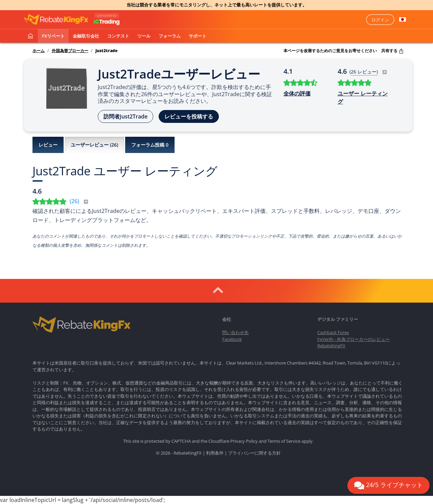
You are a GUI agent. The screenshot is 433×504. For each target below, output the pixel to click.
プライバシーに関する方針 (254, 453)
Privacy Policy (244, 441)
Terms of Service (284, 441)
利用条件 (215, 453)
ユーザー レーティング (363, 97)
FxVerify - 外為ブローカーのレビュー (354, 339)
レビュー (48, 145)
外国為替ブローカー (70, 51)
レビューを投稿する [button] (189, 116)
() (79, 201)
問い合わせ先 (235, 332)
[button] (403, 20)
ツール (144, 36)
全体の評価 (297, 93)
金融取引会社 (86, 36)
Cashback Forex (333, 332)
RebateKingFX (331, 346)
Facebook (232, 339)
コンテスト (118, 36)
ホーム (39, 51)
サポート (198, 36)
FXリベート (53, 36)
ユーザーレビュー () (94, 145)
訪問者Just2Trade (126, 116)
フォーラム (170, 36)
